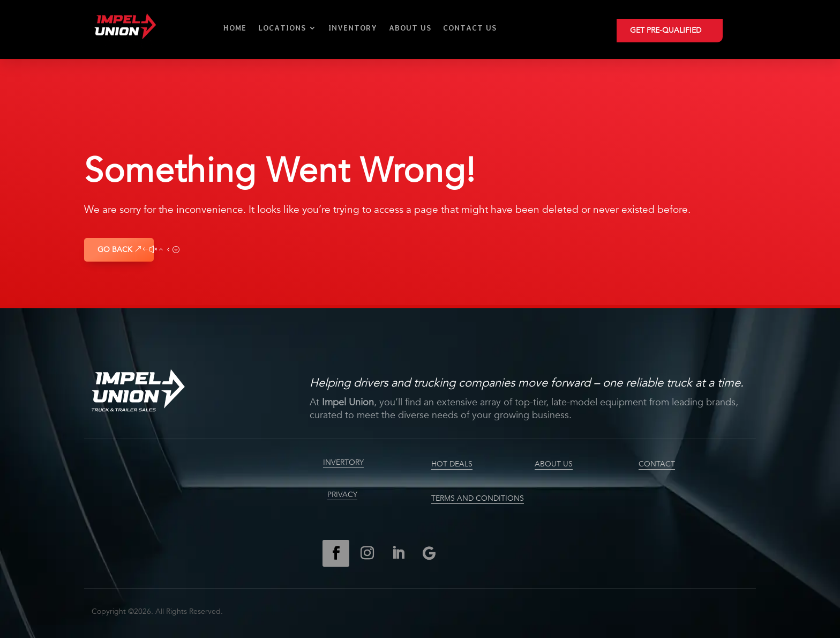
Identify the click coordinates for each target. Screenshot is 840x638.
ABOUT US (554, 464)
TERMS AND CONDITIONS (478, 498)
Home (235, 28)
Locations (282, 28)
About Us (410, 28)
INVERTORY (343, 462)
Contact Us (470, 28)
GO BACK (115, 250)
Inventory (353, 28)
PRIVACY (342, 495)
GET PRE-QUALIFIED (666, 30)
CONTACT (657, 464)
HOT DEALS (452, 464)
